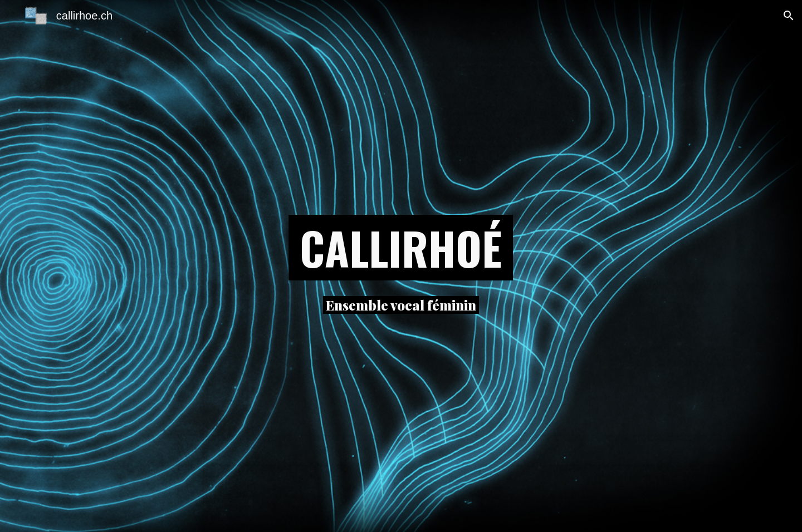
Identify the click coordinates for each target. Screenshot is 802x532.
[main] (401, 248)
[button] (789, 16)
